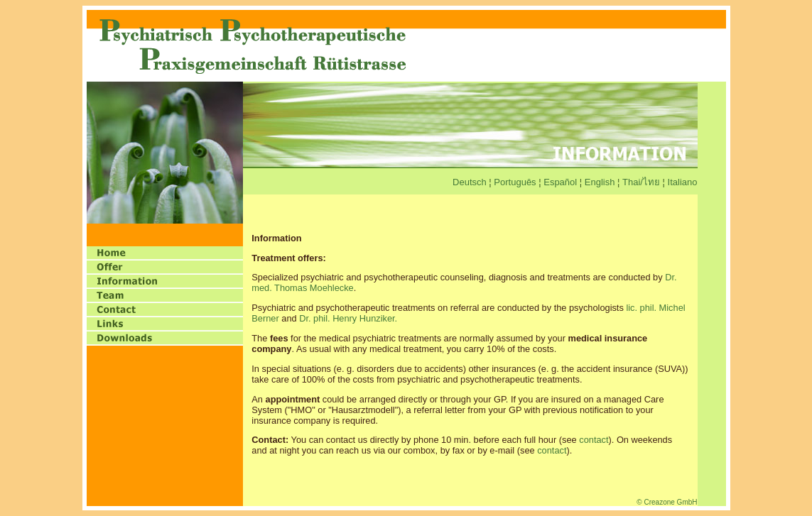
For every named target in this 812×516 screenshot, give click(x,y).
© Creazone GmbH (667, 502)
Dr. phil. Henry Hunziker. (348, 318)
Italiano (683, 182)
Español (562, 182)
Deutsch (470, 182)
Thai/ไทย (641, 182)
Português (515, 182)
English (601, 182)
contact (594, 440)
